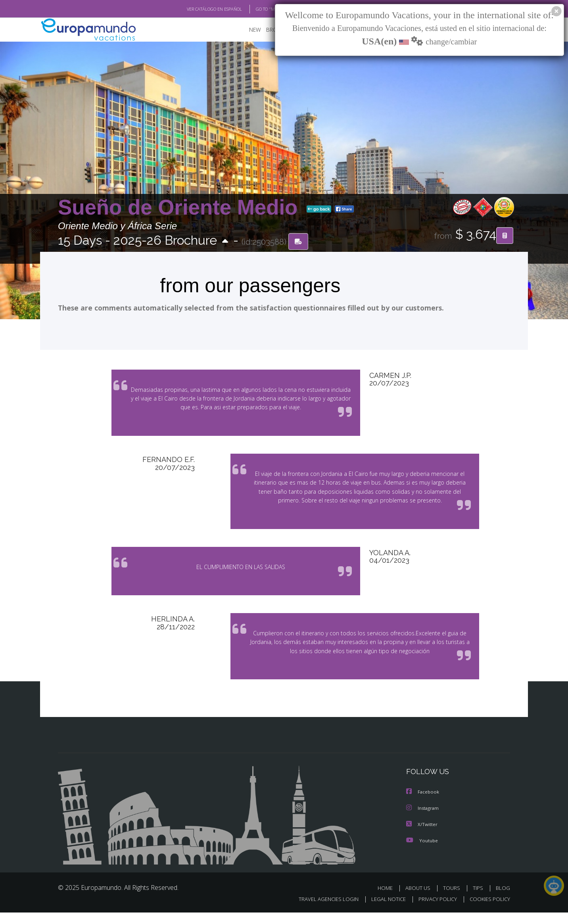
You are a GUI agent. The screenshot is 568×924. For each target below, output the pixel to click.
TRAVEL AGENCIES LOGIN (321, 911)
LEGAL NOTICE (383, 911)
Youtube (422, 852)
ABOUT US (420, 899)
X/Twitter (422, 836)
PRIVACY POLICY (434, 911)
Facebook (423, 804)
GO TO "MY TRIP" (259, 9)
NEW (247, 30)
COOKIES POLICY (488, 911)
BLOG (503, 899)
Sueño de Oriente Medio (181, 208)
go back (319, 209)
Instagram (423, 820)
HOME (388, 899)
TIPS (479, 899)
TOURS (453, 899)
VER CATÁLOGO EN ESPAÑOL (196, 9)
